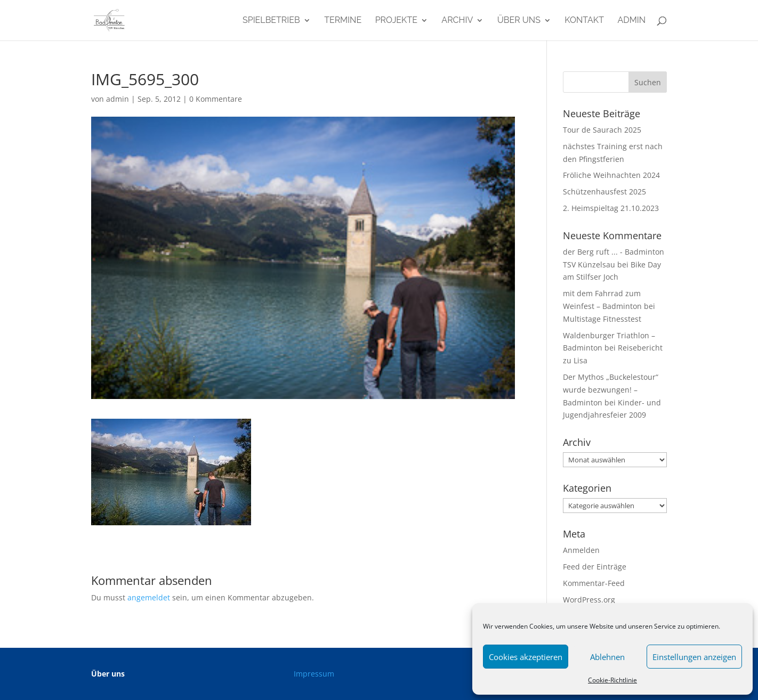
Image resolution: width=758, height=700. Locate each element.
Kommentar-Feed (594, 583)
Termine (343, 21)
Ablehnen (607, 657)
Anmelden (581, 550)
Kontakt (584, 21)
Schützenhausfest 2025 (604, 192)
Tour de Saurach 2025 (602, 130)
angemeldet (149, 597)
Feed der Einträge (595, 567)
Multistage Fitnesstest (602, 319)
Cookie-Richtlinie (612, 680)
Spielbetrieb (271, 21)
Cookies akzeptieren (526, 657)
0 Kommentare (216, 99)
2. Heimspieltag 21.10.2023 (611, 208)
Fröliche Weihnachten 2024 (611, 175)
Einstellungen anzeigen (694, 657)
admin (631, 21)
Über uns (519, 21)
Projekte (396, 21)
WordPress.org (589, 600)
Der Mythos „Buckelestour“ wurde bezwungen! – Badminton (611, 390)
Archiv (457, 21)
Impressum (314, 674)
